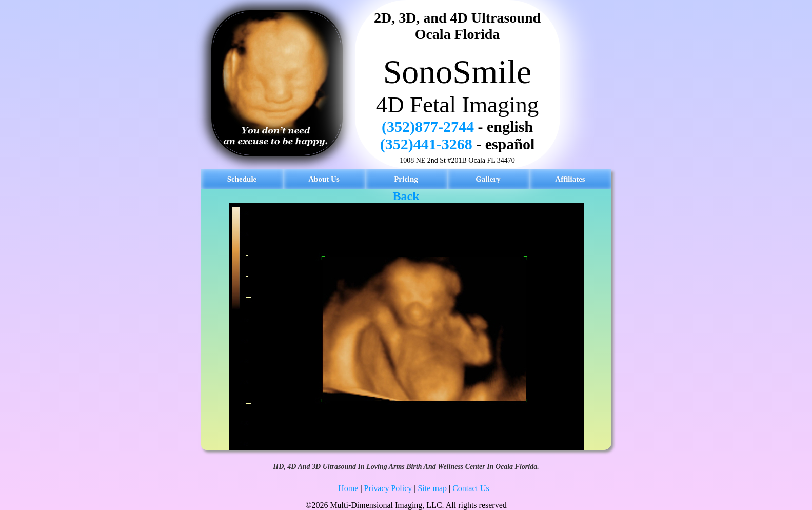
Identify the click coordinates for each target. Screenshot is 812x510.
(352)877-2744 (428, 126)
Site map (432, 488)
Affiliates (570, 179)
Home (348, 488)
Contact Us (471, 488)
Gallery (488, 179)
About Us (324, 179)
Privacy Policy (388, 488)
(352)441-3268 (426, 144)
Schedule (242, 179)
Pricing (406, 179)
